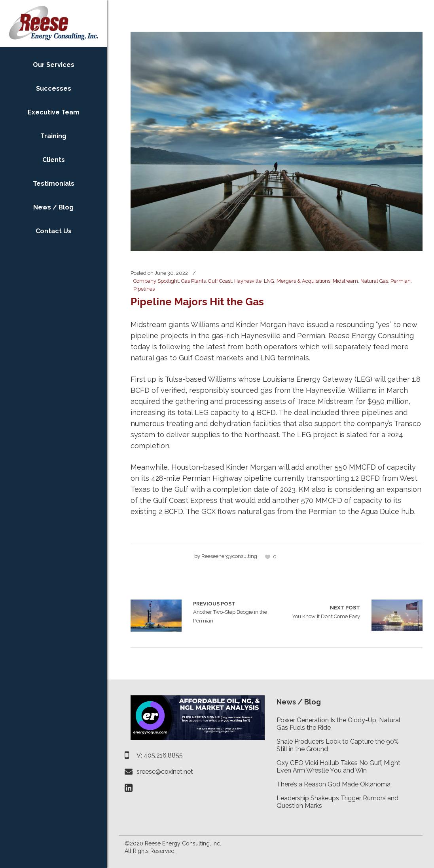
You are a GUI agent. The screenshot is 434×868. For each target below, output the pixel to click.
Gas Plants (193, 281)
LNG (269, 281)
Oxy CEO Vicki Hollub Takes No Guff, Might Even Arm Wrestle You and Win (338, 767)
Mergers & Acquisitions (303, 281)
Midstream (345, 281)
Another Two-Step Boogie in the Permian (156, 616)
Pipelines (144, 289)
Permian (401, 281)
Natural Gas (374, 281)
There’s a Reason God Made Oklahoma (334, 784)
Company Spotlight (156, 281)
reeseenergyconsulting (229, 556)
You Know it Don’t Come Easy (326, 611)
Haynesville (248, 281)
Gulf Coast (220, 281)
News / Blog (299, 702)
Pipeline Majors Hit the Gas (197, 302)
